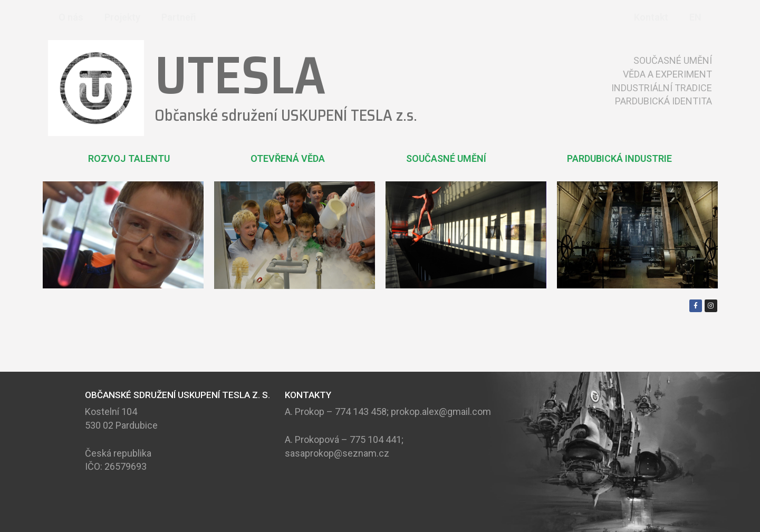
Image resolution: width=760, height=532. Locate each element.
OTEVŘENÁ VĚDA (288, 158)
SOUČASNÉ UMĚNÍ (446, 158)
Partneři (179, 17)
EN (695, 17)
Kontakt (651, 17)
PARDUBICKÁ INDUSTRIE (619, 158)
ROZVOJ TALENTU (129, 158)
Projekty (122, 17)
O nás (71, 17)
